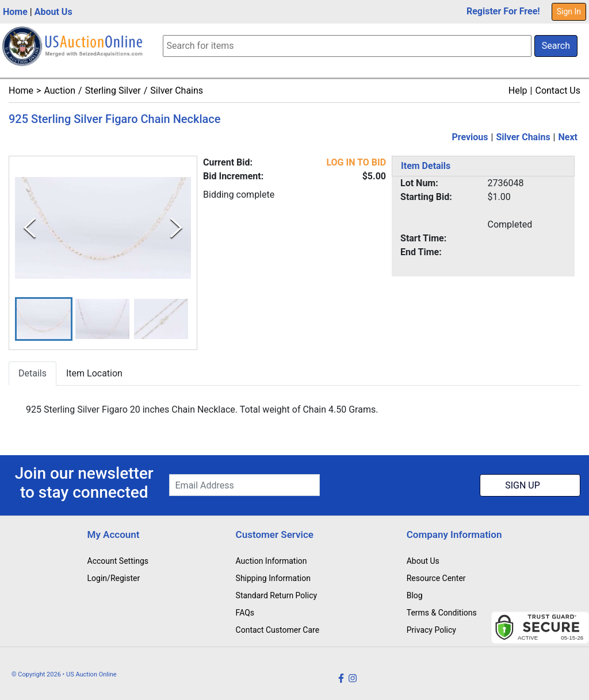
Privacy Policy (431, 630)
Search (556, 46)
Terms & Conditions (442, 613)
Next (568, 137)
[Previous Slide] (30, 228)
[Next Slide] (176, 228)
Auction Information (271, 561)
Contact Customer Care (278, 630)
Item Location (94, 374)
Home (15, 12)
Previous (470, 137)
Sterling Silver (113, 91)
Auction (60, 91)
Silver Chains (177, 91)
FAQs (245, 613)
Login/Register (114, 578)
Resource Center (436, 578)
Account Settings (118, 561)
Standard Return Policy (277, 595)
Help (518, 91)
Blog (415, 595)
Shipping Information (273, 578)
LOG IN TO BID (356, 162)
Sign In (569, 11)
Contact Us (558, 91)
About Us (53, 12)
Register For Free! (503, 11)
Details (32, 374)
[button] (44, 319)
